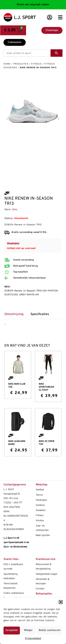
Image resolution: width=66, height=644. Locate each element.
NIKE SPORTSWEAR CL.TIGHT (46, 387)
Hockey (40, 521)
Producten (21, 64)
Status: (9, 218)
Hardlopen (41, 500)
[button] (61, 602)
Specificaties (40, 314)
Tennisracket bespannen (10, 586)
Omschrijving (14, 314)
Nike (15, 209)
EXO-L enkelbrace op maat (13, 567)
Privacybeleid (33, 638)
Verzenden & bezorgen (43, 581)
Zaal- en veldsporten (42, 528)
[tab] (16, 315)
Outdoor (40, 505)
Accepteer (12, 630)
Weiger (28, 630)
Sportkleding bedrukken (11, 576)
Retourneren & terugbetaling (44, 567)
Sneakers (41, 510)
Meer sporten (43, 535)
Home (7, 64)
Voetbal (40, 490)
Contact (40, 589)
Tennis (39, 495)
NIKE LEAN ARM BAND (17, 443)
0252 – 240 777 (14, 503)
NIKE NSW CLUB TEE (17, 386)
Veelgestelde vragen (47, 574)
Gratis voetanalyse (14, 593)
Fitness (36, 64)
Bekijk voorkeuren (50, 630)
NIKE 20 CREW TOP (47, 443)
